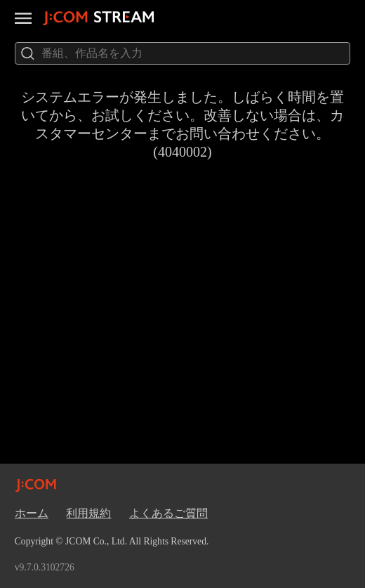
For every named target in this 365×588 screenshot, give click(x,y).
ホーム (32, 513)
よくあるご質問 (168, 513)
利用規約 (88, 513)
